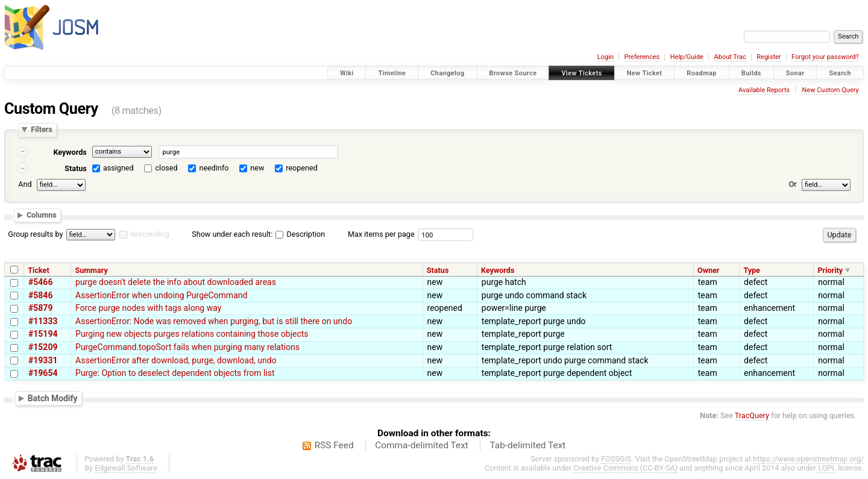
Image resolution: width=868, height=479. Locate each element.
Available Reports (764, 90)
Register (769, 57)
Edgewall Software (126, 468)
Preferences (642, 57)
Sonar (795, 73)
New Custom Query (831, 90)
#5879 (40, 308)
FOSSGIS (616, 459)
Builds (751, 73)
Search (840, 73)
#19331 (43, 360)
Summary (91, 270)
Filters (41, 130)
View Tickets (581, 73)
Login (605, 57)
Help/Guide (687, 57)
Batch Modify (53, 398)
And (25, 184)
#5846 (40, 295)
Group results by (35, 234)
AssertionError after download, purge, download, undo (176, 360)
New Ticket (645, 73)
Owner (708, 270)
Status (76, 168)
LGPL (827, 468)
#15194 (43, 334)
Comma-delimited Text (422, 445)
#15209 (43, 347)
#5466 (40, 282)
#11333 (43, 321)
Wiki (347, 73)
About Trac (730, 57)
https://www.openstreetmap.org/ (808, 459)
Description (300, 234)
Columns (42, 215)
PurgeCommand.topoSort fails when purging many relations (187, 347)
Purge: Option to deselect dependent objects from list (175, 373)
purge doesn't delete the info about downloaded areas (176, 282)
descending (150, 234)
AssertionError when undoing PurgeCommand (161, 295)
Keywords (70, 152)
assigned (118, 168)
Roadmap (702, 73)
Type (752, 270)
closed (167, 168)
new (257, 168)
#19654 (43, 373)
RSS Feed (334, 445)
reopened (302, 168)
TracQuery (752, 415)
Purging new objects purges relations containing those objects (192, 334)
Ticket (38, 270)
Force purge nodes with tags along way (148, 308)
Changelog (447, 73)
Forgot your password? (825, 57)
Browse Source (513, 73)
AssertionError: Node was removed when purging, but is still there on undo (214, 321)
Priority (830, 270)
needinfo (214, 168)
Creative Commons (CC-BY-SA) (626, 468)
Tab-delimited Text (527, 445)
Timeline (392, 73)
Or (793, 184)
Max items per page (381, 234)
